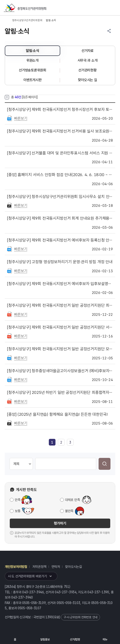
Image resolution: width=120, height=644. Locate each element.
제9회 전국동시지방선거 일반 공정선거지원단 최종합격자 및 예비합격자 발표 (60, 305)
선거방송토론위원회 (32, 70)
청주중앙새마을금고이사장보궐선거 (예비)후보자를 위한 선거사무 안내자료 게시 (60, 371)
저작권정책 (39, 567)
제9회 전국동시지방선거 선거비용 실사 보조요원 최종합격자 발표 (60, 131)
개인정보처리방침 (16, 567)
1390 (49, 617)
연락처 (56, 567)
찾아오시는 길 (87, 80)
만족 (17, 500)
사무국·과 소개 (88, 60)
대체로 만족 (72, 500)
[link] (52, 442)
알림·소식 (32, 51)
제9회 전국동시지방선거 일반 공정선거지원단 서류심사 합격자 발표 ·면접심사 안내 (60, 327)
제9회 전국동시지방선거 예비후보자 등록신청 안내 (60, 240)
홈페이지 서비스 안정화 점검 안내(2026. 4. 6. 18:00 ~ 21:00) (60, 175)
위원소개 (32, 60)
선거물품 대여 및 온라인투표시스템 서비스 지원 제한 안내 (60, 153)
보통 (17, 511)
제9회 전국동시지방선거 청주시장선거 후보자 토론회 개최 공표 (60, 109)
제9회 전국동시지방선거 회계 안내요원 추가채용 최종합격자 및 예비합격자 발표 (60, 218)
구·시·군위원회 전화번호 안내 (80, 617)
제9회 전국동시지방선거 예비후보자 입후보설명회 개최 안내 (60, 284)
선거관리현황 (87, 70)
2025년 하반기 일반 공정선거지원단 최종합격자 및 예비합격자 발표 (60, 392)
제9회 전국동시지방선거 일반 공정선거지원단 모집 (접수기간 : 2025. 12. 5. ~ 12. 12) (60, 349)
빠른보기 (21, 118)
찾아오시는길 (73, 567)
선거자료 (87, 51)
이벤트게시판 (32, 80)
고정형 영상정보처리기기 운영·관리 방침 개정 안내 (60, 262)
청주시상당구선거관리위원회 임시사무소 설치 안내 (60, 197)
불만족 (69, 511)
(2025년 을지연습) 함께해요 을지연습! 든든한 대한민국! (57, 414)
